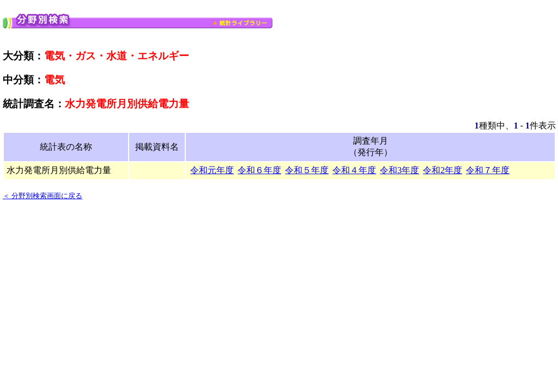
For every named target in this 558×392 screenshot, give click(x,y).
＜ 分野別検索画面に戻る (43, 196)
